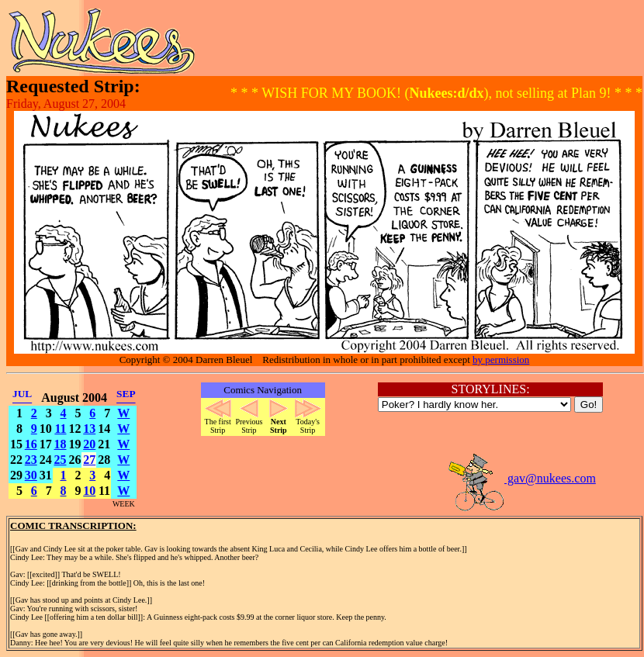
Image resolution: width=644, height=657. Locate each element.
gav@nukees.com (521, 478)
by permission (501, 360)
